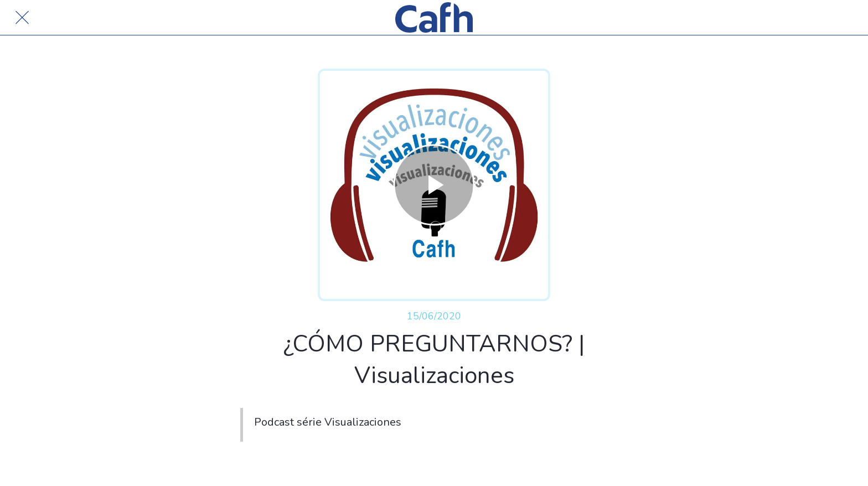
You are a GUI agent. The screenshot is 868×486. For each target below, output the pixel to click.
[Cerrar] (22, 18)
